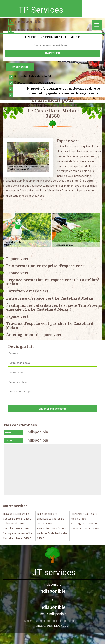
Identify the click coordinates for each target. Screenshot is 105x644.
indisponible (28, 21)
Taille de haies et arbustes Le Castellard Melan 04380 (51, 519)
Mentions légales (52, 626)
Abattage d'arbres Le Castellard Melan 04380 (85, 526)
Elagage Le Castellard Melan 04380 (84, 516)
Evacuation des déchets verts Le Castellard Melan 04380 (52, 533)
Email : (52, 614)
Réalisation (20, 67)
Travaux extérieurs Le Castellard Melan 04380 (17, 516)
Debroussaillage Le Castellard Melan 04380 (17, 526)
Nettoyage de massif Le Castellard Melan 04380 (18, 536)
